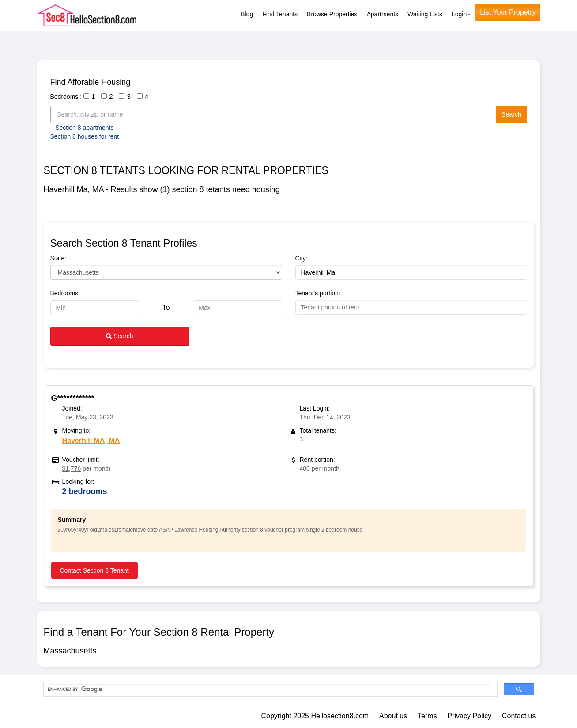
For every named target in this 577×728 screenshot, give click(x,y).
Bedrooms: (65, 293)
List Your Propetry (508, 12)
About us (393, 716)
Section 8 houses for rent (85, 136)
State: (58, 258)
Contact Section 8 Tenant (94, 570)
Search (511, 114)
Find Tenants (280, 14)
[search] (270, 689)
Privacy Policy (470, 716)
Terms (427, 716)
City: (302, 258)
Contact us (519, 716)
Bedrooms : (66, 97)
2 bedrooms (85, 491)
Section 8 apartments (84, 128)
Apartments (383, 14)
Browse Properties (332, 14)
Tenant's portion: (318, 293)
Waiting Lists (425, 14)
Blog (247, 14)
